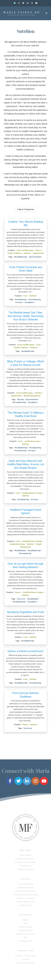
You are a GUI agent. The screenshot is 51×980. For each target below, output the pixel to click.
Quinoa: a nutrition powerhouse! (26, 651)
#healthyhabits (20, 551)
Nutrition (27, 253)
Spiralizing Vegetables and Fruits (26, 612)
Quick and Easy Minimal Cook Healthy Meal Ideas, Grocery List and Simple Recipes (26, 464)
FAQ (26, 938)
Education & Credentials (26, 863)
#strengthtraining (19, 402)
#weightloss (29, 302)
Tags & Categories (26, 209)
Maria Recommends (26, 935)
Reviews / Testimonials (26, 956)
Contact (26, 960)
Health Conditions (14, 253)
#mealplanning (21, 299)
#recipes (19, 302)
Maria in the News (26, 870)
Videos (26, 921)
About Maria (26, 856)
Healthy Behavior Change (32, 493)
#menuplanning (34, 299)
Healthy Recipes (26, 928)
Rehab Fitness (26, 906)
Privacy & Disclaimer (26, 963)
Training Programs (26, 888)
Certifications (26, 867)
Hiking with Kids (26, 931)
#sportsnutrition (35, 257)
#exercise (21, 599)
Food (25, 296)
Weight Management (32, 396)
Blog (26, 924)
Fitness (38, 250)
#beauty (20, 399)
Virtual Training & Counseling (26, 895)
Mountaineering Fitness (26, 892)
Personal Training (26, 885)
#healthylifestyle (20, 257)
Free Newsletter (26, 942)
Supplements (38, 253)
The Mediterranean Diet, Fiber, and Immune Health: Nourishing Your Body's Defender (26, 316)
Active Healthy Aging (25, 250)
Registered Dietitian (26, 859)
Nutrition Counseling (26, 899)
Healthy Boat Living (32, 441)
